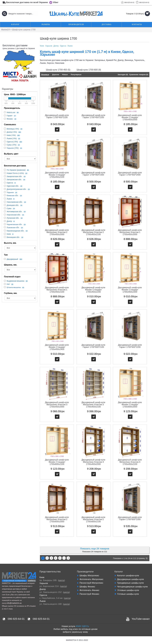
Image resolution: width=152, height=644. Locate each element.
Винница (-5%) (13, 129)
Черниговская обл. (14, 224)
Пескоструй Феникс (88, 594)
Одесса (10, 183)
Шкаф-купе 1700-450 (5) (58, 70)
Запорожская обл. (14, 180)
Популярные (76, 75)
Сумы (9, 208)
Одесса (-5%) (12, 142)
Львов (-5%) (12, 138)
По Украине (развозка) (16, 170)
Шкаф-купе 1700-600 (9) (89, 70)
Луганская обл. (13, 218)
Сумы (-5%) (12, 145)
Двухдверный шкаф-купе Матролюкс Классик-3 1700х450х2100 (93, 405)
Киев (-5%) (11, 135)
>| (68, 558)
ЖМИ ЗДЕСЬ (82, 626)
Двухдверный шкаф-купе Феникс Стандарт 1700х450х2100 (57, 175)
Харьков (10, 192)
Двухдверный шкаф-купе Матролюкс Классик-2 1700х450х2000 (57, 232)
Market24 (6, 30)
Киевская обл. (13, 196)
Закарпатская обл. (14, 176)
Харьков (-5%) (13, 148)
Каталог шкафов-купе (127, 576)
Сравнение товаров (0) (139, 75)
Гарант (10, 116)
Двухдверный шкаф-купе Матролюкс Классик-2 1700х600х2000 (57, 519)
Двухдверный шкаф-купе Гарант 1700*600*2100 (93, 346)
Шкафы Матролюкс (88, 576)
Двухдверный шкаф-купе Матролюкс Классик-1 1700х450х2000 (130, 232)
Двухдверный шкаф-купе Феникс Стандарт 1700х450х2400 (57, 347)
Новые (65, 75)
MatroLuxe (11, 112)
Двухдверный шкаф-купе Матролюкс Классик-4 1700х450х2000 (93, 462)
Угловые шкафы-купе (127, 590)
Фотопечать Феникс (88, 590)
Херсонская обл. (14, 215)
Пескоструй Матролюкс (90, 583)
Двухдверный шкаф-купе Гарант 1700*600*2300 (130, 518)
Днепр (9, 221)
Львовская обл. (13, 228)
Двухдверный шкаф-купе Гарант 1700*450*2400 (130, 174)
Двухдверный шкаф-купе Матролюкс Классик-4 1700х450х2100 (130, 462)
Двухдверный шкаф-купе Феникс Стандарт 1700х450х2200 (93, 290)
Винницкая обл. (13, 237)
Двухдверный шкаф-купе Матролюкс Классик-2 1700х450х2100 (93, 232)
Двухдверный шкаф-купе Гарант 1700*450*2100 (57, 116)
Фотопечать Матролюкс (90, 579)
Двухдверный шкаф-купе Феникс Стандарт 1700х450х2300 (130, 290)
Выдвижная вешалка (15, 281)
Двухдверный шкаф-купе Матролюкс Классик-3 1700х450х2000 (57, 405)
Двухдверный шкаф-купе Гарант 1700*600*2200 (130, 346)
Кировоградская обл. (15, 231)
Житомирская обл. (14, 212)
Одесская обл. (13, 186)
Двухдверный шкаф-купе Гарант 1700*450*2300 (93, 174)
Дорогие (56, 75)
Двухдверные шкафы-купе (129, 579)
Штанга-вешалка (14, 287)
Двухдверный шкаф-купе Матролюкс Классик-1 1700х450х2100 (57, 290)
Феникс (10, 119)
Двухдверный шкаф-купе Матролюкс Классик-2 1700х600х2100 (93, 519)
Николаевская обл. (15, 202)
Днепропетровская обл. (16, 189)
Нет (8, 284)
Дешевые (45, 75)
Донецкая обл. (13, 205)
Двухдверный (12, 259)
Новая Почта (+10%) (15, 173)
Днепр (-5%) (12, 132)
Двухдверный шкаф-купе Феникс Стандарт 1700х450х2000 (130, 117)
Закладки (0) (123, 75)
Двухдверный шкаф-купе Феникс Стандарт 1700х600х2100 (57, 462)
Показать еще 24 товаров (95, 549)
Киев (9, 234)
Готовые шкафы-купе (127, 594)
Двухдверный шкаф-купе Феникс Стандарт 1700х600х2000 (130, 405)
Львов (9, 199)
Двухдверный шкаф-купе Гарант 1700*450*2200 (93, 116)
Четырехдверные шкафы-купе (131, 587)
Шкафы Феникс (86, 587)
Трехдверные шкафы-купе (129, 583)
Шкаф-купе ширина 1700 (24, 30)
